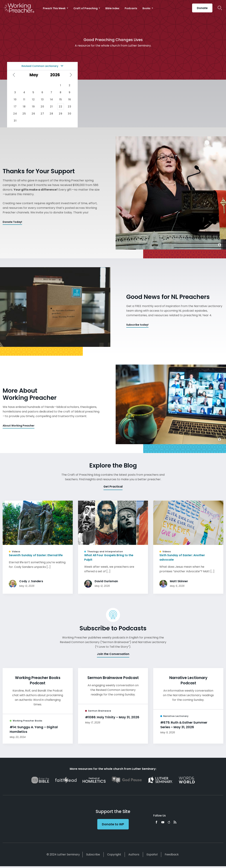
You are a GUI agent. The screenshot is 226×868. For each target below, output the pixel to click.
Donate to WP (113, 824)
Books (147, 8)
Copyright (114, 854)
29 (61, 114)
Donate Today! (12, 222)
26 (33, 114)
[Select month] (35, 75)
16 (70, 99)
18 (24, 107)
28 (51, 114)
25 (24, 114)
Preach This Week (54, 8)
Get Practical (113, 487)
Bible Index (112, 8)
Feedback (172, 854)
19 (33, 107)
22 (61, 107)
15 (61, 99)
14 (51, 99)
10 (15, 99)
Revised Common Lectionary (42, 66)
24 (15, 114)
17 (15, 107)
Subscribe (93, 854)
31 (15, 121)
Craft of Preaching (86, 8)
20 (42, 107)
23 (70, 107)
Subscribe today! (137, 325)
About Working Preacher (19, 426)
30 (70, 114)
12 (33, 99)
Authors (134, 854)
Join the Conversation (113, 654)
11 (24, 99)
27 (42, 114)
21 (51, 107)
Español (152, 854)
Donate (202, 8)
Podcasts (131, 8)
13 (42, 99)
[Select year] (56, 75)
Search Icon (220, 8)
